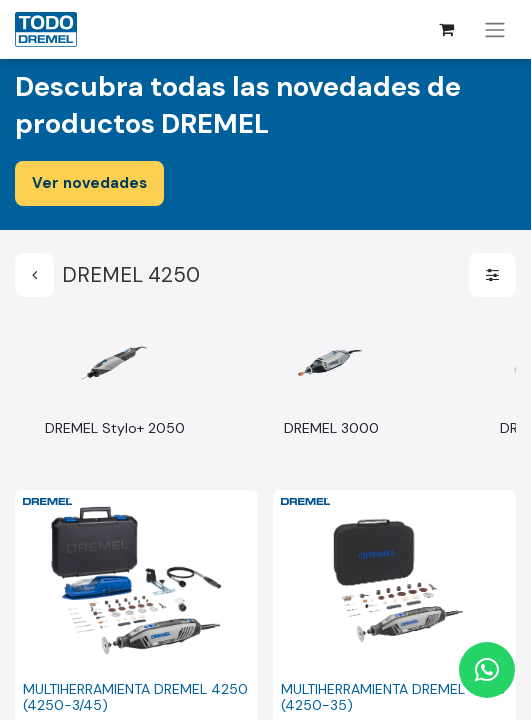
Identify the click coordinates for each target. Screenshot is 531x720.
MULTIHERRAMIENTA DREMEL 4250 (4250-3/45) (135, 698)
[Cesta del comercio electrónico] (446, 29)
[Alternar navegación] (495, 29)
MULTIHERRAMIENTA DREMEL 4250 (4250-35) (393, 698)
